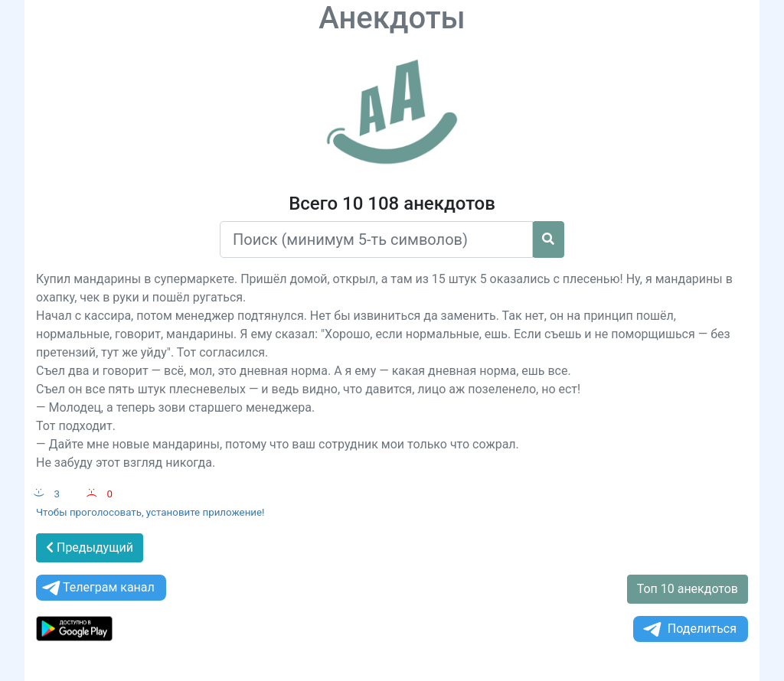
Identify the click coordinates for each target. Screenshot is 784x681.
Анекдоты (392, 18)
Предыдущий (90, 547)
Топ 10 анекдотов (688, 589)
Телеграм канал (97, 588)
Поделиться (689, 629)
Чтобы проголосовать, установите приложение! (150, 512)
